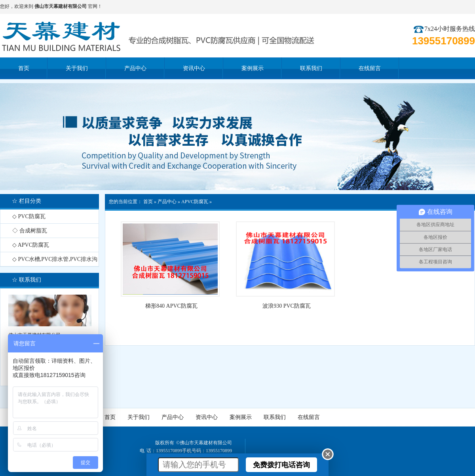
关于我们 (139, 417)
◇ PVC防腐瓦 (29, 216)
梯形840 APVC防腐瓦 (171, 306)
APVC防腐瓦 (195, 202)
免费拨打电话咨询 (281, 465)
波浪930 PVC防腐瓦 (287, 306)
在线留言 (309, 417)
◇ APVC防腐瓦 (31, 245)
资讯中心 (207, 417)
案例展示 (241, 417)
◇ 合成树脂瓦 (30, 231)
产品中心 (167, 202)
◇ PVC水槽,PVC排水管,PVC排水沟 (55, 259)
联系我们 (275, 417)
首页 (148, 202)
